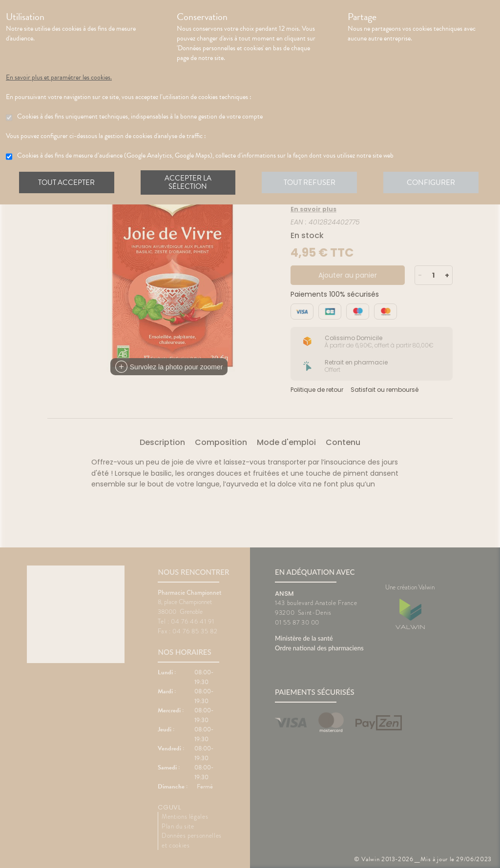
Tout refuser (311, 182)
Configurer (433, 182)
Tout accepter (67, 182)
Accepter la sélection (189, 182)
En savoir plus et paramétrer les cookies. (59, 78)
